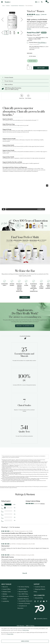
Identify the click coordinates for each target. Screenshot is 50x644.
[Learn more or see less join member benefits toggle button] (30, 40)
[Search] (42, 2)
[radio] (32, 56)
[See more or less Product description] (29, 29)
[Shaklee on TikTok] (41, 601)
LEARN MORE (25, 297)
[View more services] (44, 14)
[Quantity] (29, 68)
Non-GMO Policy (23, 594)
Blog (39, 598)
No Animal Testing (24, 587)
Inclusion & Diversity (24, 603)
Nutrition (8, 6)
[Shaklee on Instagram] (35, 601)
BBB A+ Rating (30, 626)
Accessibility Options (42, 619)
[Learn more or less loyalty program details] (32, 49)
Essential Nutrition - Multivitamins (18, 6)
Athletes (5, 594)
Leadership (6, 601)
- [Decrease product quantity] (28, 68)
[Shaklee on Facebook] (38, 601)
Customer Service (40, 587)
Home (3, 6)
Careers (5, 599)
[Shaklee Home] (8, 2)
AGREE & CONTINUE (25, 641)
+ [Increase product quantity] (31, 68)
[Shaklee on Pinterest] (47, 601)
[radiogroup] (38, 58)
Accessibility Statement (25, 601)
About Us (5, 587)
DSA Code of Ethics (8, 596)
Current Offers (6, 589)
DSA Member (21, 626)
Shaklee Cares (7, 592)
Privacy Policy (26, 630)
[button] (25, 77)
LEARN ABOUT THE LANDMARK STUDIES (25, 326)
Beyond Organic (23, 592)
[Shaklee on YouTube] (44, 601)
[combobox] (42, 42)
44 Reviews (38, 15)
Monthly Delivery (32, 42)
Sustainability (23, 589)
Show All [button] (25, 573)
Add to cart (41, 68)
